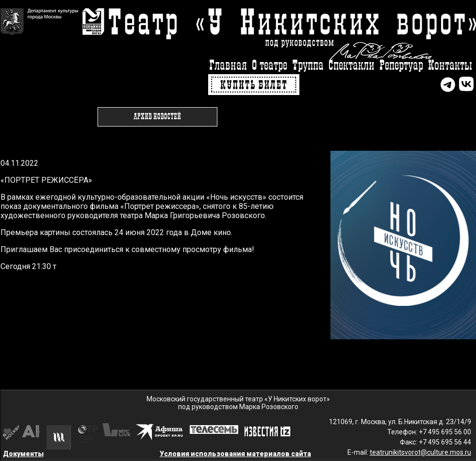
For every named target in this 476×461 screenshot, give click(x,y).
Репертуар (401, 66)
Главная (228, 66)
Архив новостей (157, 117)
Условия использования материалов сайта (235, 454)
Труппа (308, 66)
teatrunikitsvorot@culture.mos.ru (420, 452)
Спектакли (352, 66)
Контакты (450, 66)
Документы (23, 454)
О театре (270, 66)
